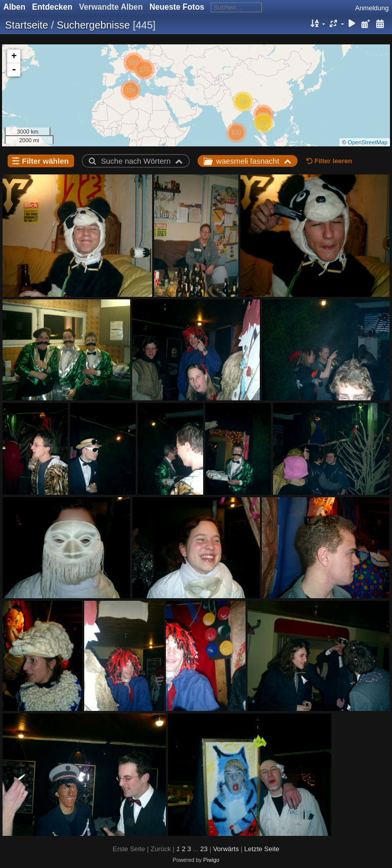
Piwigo (211, 860)
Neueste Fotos (177, 7)
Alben (15, 7)
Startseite (27, 25)
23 (204, 849)
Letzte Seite (262, 849)
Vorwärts (226, 849)
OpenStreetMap (367, 142)
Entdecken (52, 7)
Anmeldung (372, 8)
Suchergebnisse (93, 25)
